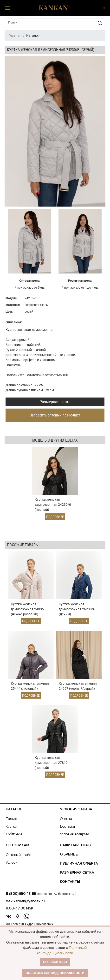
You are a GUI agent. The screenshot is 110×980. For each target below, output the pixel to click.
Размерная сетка (55, 402)
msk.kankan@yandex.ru (25, 901)
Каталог (14, 809)
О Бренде (69, 855)
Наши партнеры (76, 845)
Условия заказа (76, 809)
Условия (13, 863)
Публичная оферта (79, 864)
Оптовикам (17, 845)
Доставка (67, 827)
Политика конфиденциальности (55, 973)
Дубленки (14, 834)
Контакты (70, 882)
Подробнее (55, 517)
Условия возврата (74, 834)
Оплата (66, 819)
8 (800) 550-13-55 (21, 894)
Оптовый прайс (18, 855)
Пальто (11, 819)
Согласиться (55, 962)
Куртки (11, 827)
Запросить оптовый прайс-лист (55, 415)
